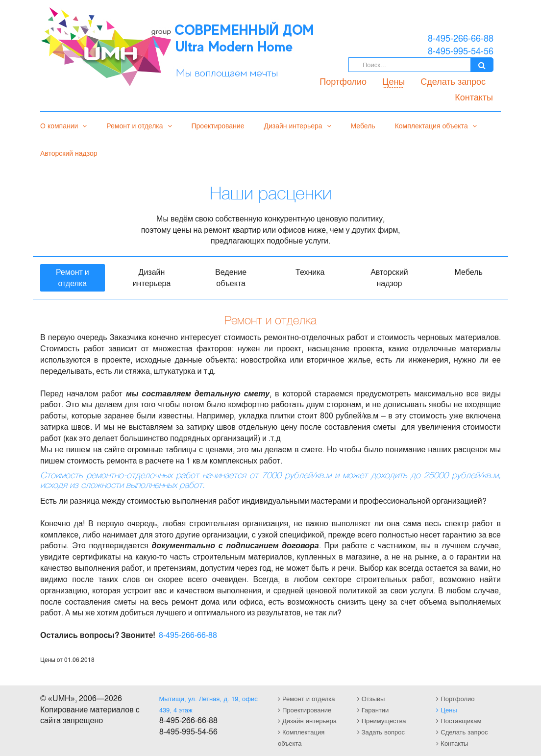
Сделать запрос (453, 81)
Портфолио (343, 81)
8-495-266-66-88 (188, 635)
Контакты (474, 97)
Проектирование (218, 125)
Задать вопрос (381, 732)
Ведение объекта (231, 277)
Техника (310, 272)
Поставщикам (459, 720)
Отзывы (371, 698)
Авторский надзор (69, 153)
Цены (393, 81)
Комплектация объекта (436, 125)
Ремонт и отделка (139, 125)
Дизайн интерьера (297, 125)
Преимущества (382, 720)
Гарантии (373, 710)
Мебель (363, 125)
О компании (63, 125)
